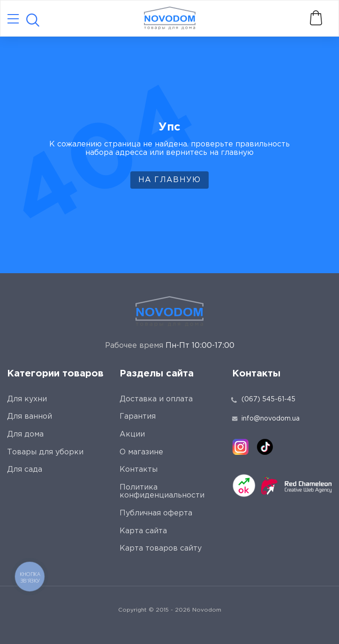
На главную (170, 180)
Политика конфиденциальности (162, 492)
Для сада (25, 470)
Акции (132, 434)
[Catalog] (13, 19)
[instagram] (241, 447)
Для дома (25, 434)
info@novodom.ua (266, 419)
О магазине (141, 452)
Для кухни (27, 399)
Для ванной (30, 417)
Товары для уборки (45, 452)
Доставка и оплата (156, 399)
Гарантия (138, 417)
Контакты (139, 470)
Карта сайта (143, 531)
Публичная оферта (156, 513)
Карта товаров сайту (161, 548)
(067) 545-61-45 (268, 399)
